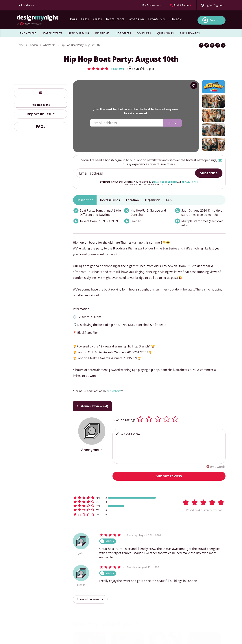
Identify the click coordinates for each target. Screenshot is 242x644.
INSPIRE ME (102, 33)
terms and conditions (165, 182)
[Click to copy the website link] (223, 45)
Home (20, 45)
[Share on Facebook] (201, 45)
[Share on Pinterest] (212, 45)
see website (114, 391)
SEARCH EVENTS (52, 33)
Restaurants (115, 19)
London (33, 45)
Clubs (98, 19)
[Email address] (136, 173)
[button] (105, 69)
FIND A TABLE (28, 33)
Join (173, 123)
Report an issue (41, 114)
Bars (73, 19)
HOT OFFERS (123, 33)
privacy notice (190, 182)
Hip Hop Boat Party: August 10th (80, 45)
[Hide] (220, 160)
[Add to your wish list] (194, 86)
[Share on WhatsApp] (218, 45)
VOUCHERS (144, 33)
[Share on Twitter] (207, 45)
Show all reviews (90, 599)
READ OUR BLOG (79, 33)
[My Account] (212, 5)
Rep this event (41, 105)
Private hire (157, 19)
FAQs (41, 126)
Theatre (176, 19)
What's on (136, 19)
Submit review (169, 476)
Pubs (85, 19)
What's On (49, 45)
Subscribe (209, 173)
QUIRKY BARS (165, 33)
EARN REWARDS (190, 33)
